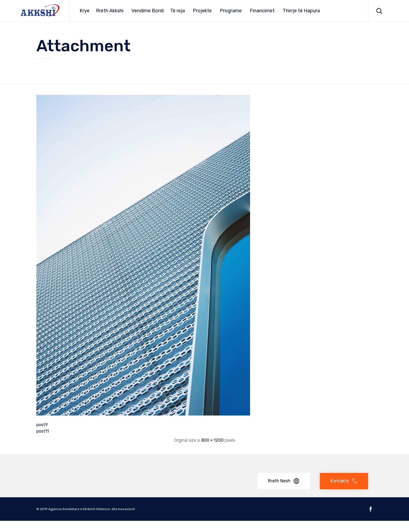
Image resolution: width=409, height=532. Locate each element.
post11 (43, 431)
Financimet (262, 11)
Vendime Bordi (148, 11)
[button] (284, 481)
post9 (42, 425)
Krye (85, 11)
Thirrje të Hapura (301, 11)
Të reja (178, 11)
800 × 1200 (212, 440)
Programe (231, 11)
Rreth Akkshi (110, 11)
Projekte (202, 11)
